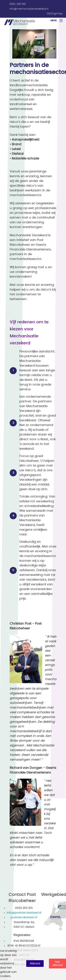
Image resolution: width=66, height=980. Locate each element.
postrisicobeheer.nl (24, 917)
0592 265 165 (18, 4)
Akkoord (35, 963)
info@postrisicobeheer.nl (24, 913)
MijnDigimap (55, 14)
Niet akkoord (57, 963)
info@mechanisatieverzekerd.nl (29, 9)
